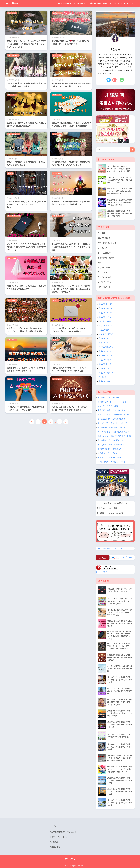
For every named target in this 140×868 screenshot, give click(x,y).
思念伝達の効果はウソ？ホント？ (112, 410)
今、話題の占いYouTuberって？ (122, 3)
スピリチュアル (12, 258)
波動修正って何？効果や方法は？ (112, 428)
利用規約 (55, 842)
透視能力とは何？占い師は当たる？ (112, 419)
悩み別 (10, 379)
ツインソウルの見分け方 (108, 406)
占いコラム (56, 258)
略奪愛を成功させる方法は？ (110, 449)
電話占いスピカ (105, 360)
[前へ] (32, 422)
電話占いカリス (105, 330)
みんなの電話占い (106, 347)
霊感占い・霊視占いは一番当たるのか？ (114, 415)
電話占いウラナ (105, 317)
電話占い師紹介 (57, 13)
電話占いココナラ (106, 351)
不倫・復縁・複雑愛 (13, 55)
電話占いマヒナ (105, 368)
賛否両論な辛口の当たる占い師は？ (112, 462)
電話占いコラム (57, 95)
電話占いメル (104, 381)
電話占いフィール (106, 313)
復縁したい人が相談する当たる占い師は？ (115, 436)
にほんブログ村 (126, 557)
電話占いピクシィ (106, 364)
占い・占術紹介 (57, 174)
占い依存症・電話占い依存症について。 (114, 397)
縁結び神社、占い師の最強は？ (111, 440)
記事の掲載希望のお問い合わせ (64, 832)
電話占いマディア (106, 373)
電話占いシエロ (105, 338)
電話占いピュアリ (106, 304)
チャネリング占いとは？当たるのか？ (113, 432)
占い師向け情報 (12, 13)
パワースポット (12, 340)
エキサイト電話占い (107, 334)
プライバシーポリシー (60, 837)
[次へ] (66, 422)
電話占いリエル (105, 355)
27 (59, 422)
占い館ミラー (104, 377)
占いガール (13, 3)
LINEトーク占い (105, 321)
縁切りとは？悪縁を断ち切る (110, 457)
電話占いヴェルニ (106, 326)
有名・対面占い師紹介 (14, 216)
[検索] (132, 150)
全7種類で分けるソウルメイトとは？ (113, 402)
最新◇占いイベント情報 (98, 3)
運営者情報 (56, 847)
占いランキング (102, 572)
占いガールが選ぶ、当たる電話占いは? (73, 3)
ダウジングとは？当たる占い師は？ (112, 423)
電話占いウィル (105, 308)
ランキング (56, 300)
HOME (70, 859)
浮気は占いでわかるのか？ (109, 453)
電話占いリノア (105, 343)
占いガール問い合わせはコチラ (111, 548)
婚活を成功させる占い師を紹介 (111, 445)
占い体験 (10, 174)
